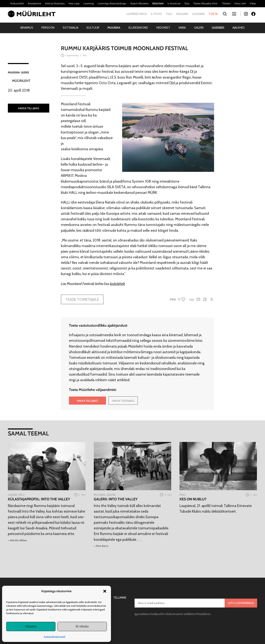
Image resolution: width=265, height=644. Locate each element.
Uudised (218, 28)
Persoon (48, 28)
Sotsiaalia (70, 28)
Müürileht (21, 81)
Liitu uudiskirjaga (241, 603)
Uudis (25, 72)
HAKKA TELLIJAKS (29, 108)
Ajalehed (239, 28)
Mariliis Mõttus (19, 540)
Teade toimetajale (82, 299)
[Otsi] (225, 14)
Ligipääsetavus (137, 14)
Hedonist (163, 28)
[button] (105, 591)
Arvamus (27, 28)
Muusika (114, 28)
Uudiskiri (198, 14)
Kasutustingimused (55, 636)
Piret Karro (102, 546)
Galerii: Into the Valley (116, 499)
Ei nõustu (82, 626)
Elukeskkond (138, 28)
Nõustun (31, 626)
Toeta (213, 14)
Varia (182, 28)
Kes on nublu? (193, 499)
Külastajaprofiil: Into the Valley (39, 499)
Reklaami (182, 14)
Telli (169, 14)
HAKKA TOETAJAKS (123, 401)
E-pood (156, 14)
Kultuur (93, 28)
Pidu (21, 495)
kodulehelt (117, 284)
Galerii (199, 28)
